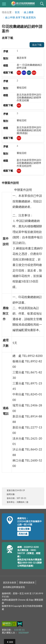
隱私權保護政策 (27, 582)
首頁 (17, 12)
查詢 (42, 4)
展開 (11, 642)
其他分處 (23, 534)
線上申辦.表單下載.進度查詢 (20, 17)
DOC (24, 73)
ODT (29, 73)
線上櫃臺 (29, 12)
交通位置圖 (24, 529)
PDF (19, 73)
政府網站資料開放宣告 (14, 587)
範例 (34, 73)
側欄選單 (4, 4)
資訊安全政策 (10, 582)
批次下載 (37, 45)
